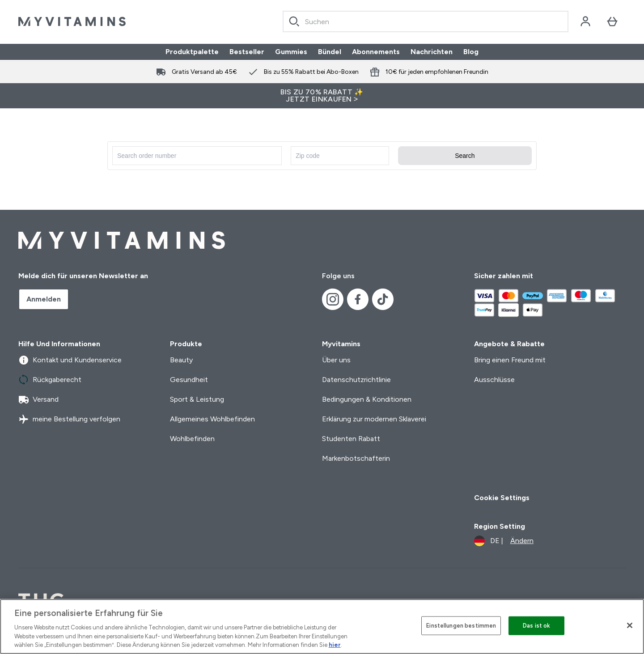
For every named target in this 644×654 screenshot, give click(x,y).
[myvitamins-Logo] (72, 21)
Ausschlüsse (494, 380)
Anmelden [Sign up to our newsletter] (44, 299)
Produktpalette (192, 52)
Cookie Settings (502, 498)
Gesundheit (189, 380)
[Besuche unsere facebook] (358, 299)
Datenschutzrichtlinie (356, 380)
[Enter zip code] (340, 156)
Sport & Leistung (197, 399)
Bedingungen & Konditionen (367, 399)
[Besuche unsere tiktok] (383, 299)
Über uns (336, 360)
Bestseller (247, 52)
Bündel (330, 52)
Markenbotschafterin (356, 458)
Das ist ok (536, 626)
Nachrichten (432, 52)
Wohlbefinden (192, 439)
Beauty (181, 360)
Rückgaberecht (50, 380)
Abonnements (376, 52)
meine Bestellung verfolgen (69, 419)
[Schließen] (630, 625)
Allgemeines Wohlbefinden (212, 419)
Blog (471, 52)
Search (465, 156)
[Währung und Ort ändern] (504, 541)
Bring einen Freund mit (510, 360)
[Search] (294, 21)
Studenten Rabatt (351, 439)
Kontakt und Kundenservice (70, 360)
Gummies (291, 52)
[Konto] (585, 21)
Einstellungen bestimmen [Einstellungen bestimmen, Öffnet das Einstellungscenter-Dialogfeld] (461, 626)
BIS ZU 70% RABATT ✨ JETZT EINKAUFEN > (322, 96)
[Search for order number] (197, 156)
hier (335, 645)
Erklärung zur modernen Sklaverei (374, 419)
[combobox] (426, 21)
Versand (38, 399)
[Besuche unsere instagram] (333, 299)
